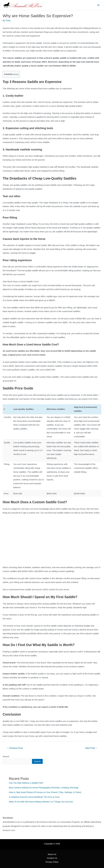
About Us (52, 854)
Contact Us (52, 858)
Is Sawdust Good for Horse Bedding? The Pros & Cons (34, 797)
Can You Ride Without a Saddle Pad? (26, 783)
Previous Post (15, 748)
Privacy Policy (52, 862)
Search (6, 756)
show (16, 74)
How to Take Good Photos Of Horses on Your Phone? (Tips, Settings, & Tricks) (45, 792)
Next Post (92, 748)
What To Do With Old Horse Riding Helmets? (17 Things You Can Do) (41, 802)
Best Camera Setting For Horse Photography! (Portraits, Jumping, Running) (44, 788)
